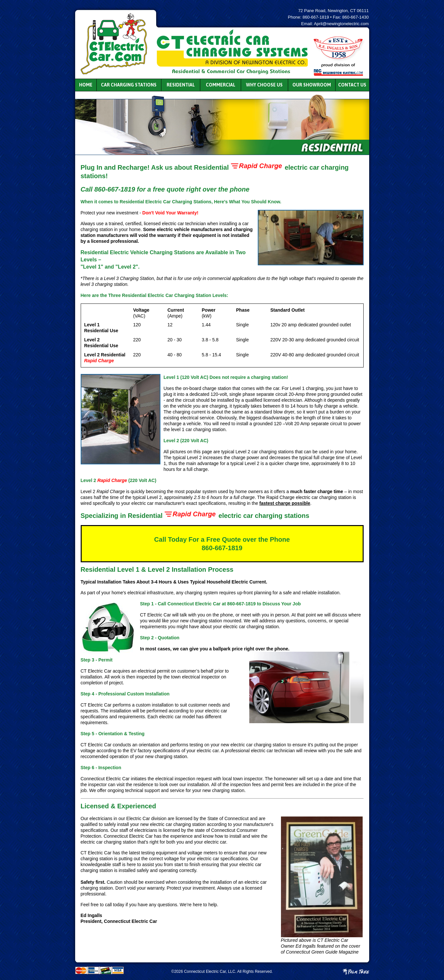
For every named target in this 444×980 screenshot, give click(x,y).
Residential (181, 85)
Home (86, 85)
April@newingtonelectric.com (341, 24)
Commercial (221, 85)
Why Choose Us (264, 85)
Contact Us (352, 85)
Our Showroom (312, 85)
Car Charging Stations (129, 85)
